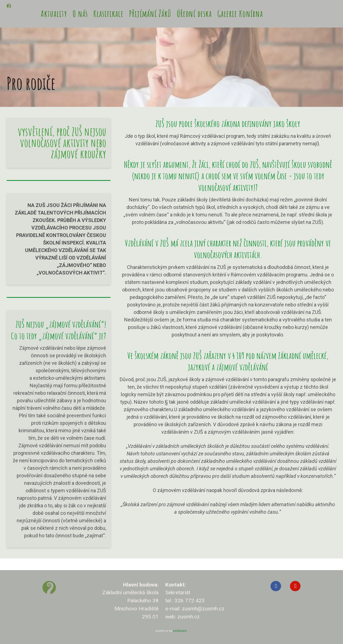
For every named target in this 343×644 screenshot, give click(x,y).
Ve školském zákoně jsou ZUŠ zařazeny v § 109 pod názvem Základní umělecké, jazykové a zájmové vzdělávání (228, 373)
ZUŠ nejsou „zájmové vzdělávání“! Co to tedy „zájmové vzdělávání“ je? (59, 342)
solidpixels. (180, 631)
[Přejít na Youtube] (295, 586)
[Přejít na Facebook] (276, 586)
